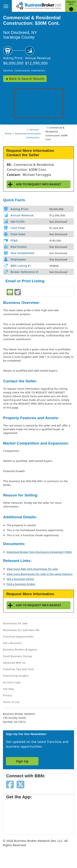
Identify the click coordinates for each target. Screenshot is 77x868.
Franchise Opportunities (18, 636)
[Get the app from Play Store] (52, 815)
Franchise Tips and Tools (18, 669)
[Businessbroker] (38, 6)
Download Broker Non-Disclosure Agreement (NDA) (39, 552)
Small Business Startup (18, 656)
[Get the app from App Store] (20, 815)
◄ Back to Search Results (25, 79)
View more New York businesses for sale (32, 569)
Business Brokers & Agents (20, 649)
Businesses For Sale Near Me (21, 630)
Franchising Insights (16, 676)
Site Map (8, 689)
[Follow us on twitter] (20, 784)
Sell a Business (12, 643)
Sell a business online (20, 579)
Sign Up (22, 761)
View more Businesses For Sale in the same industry (40, 574)
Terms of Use (11, 702)
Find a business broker (21, 584)
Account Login (12, 682)
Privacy (8, 695)
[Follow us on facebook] (10, 784)
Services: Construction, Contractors (24, 70)
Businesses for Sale (15, 623)
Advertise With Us (14, 663)
